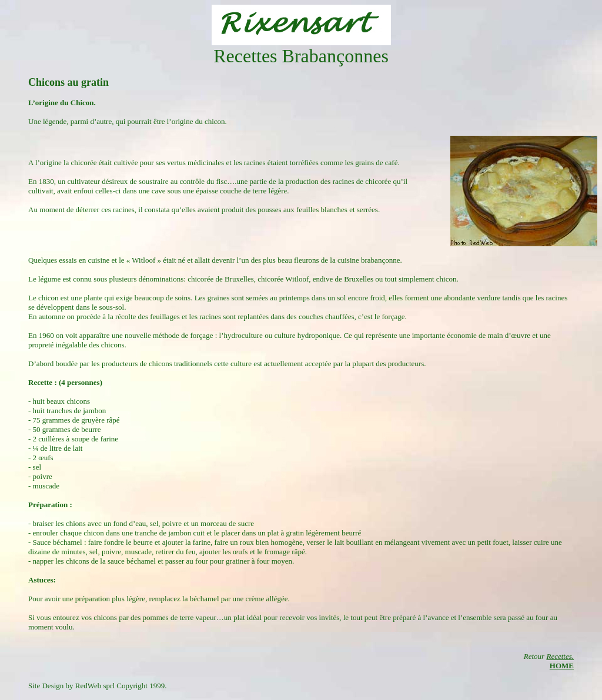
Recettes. (560, 656)
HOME (562, 666)
